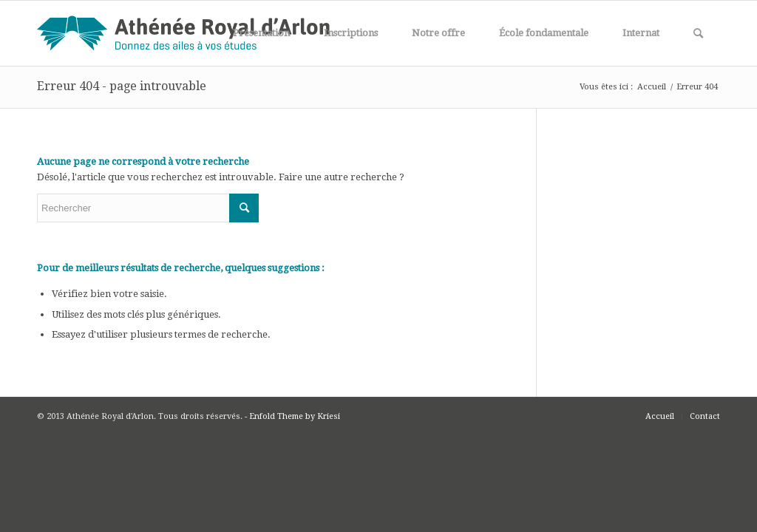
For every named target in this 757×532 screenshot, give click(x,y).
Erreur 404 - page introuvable (122, 86)
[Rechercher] (698, 33)
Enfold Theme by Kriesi (295, 416)
